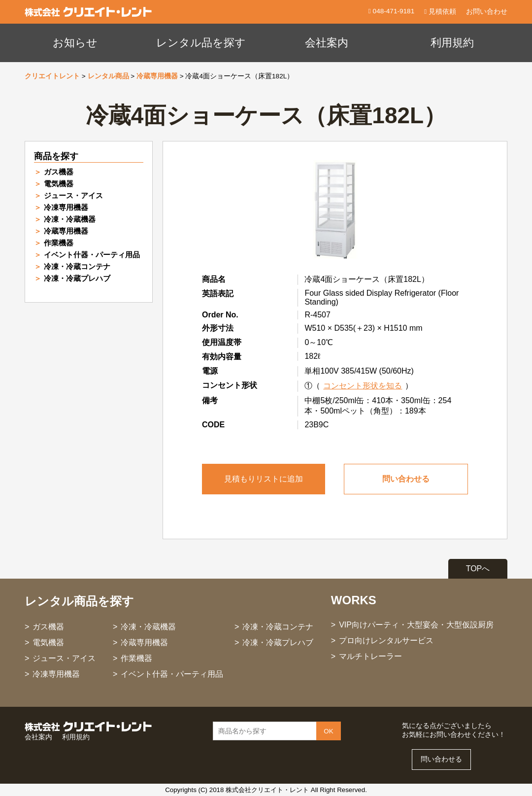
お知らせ (75, 43)
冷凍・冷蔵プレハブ (77, 278)
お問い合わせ (487, 12)
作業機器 (59, 243)
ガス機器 (59, 172)
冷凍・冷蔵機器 (70, 219)
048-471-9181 (393, 11)
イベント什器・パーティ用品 (92, 255)
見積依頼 (440, 12)
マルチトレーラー (370, 656)
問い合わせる (406, 479)
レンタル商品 (108, 76)
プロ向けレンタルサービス (386, 640)
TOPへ (478, 569)
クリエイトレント (52, 76)
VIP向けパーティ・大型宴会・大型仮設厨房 (416, 625)
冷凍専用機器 (66, 207)
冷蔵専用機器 (157, 76)
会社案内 (327, 43)
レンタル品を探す (201, 43)
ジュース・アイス (73, 195)
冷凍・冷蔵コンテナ (77, 266)
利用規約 (452, 43)
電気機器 (59, 184)
